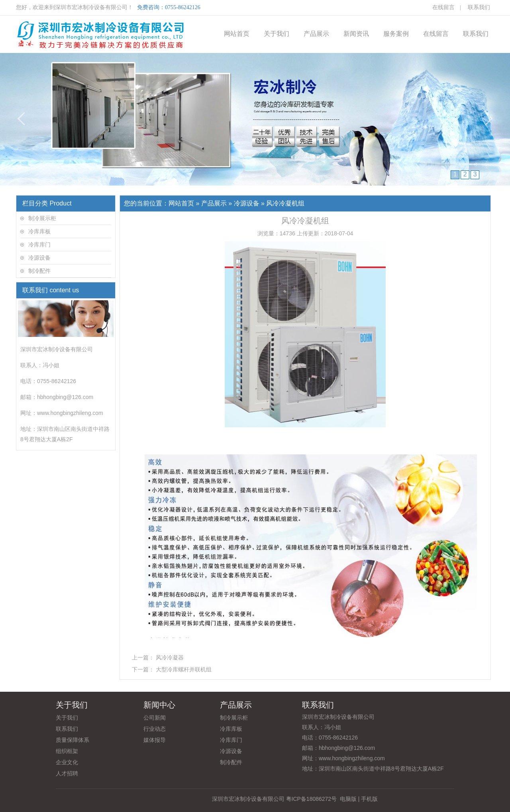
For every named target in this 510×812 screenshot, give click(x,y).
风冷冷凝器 (170, 657)
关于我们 (277, 34)
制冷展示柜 (42, 218)
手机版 (369, 799)
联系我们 (479, 7)
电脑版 (348, 799)
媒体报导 (155, 740)
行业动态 (155, 729)
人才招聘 (67, 773)
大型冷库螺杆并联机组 (184, 669)
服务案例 (396, 34)
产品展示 (316, 34)
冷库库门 (39, 245)
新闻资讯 (356, 34)
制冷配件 (39, 271)
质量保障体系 (73, 740)
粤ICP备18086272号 (312, 799)
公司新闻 (155, 718)
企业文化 (67, 762)
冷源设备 (39, 258)
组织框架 (67, 751)
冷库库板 (39, 231)
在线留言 (443, 7)
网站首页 (237, 34)
